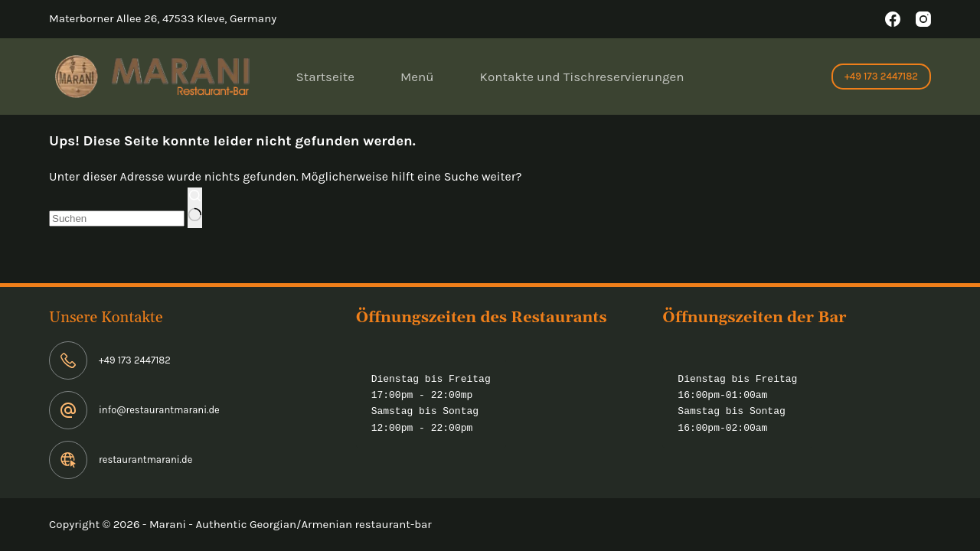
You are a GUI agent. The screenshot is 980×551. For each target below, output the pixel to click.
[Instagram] (923, 19)
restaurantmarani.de (145, 460)
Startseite (325, 77)
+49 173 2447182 (881, 76)
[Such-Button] (195, 208)
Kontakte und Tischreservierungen (582, 77)
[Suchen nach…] (117, 218)
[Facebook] (893, 19)
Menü (417, 77)
